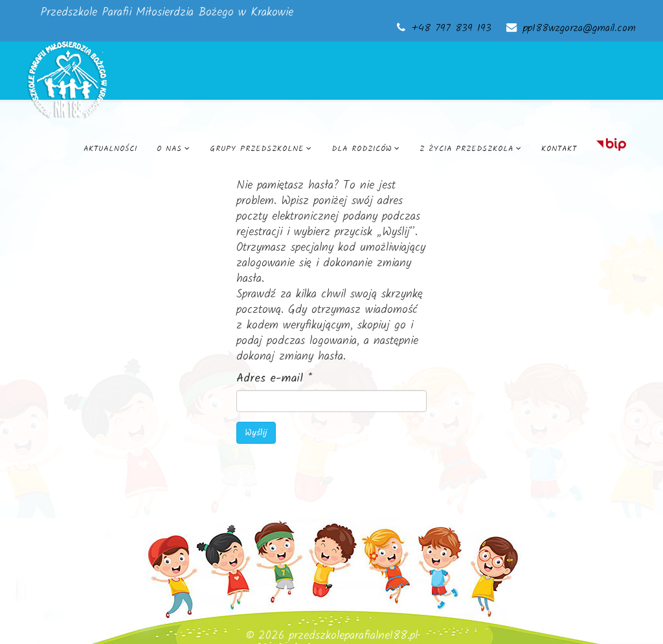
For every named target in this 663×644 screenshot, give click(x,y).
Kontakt (559, 149)
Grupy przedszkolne (257, 149)
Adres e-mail (274, 379)
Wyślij (256, 433)
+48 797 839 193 (452, 29)
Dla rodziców (362, 149)
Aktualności (110, 149)
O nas (169, 149)
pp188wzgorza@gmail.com (579, 29)
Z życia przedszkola (466, 149)
